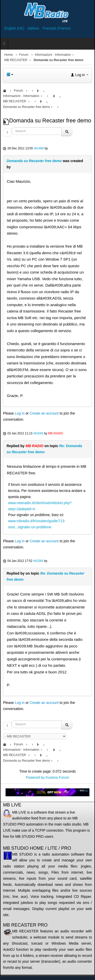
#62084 (38, 561)
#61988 (39, 148)
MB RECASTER (16, 60)
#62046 (38, 433)
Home (9, 55)
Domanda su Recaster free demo (34, 161)
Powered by (35, 777)
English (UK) (15, 28)
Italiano (34, 28)
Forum (24, 55)
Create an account (44, 413)
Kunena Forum (57, 777)
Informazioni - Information (53, 55)
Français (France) (57, 28)
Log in (20, 413)
